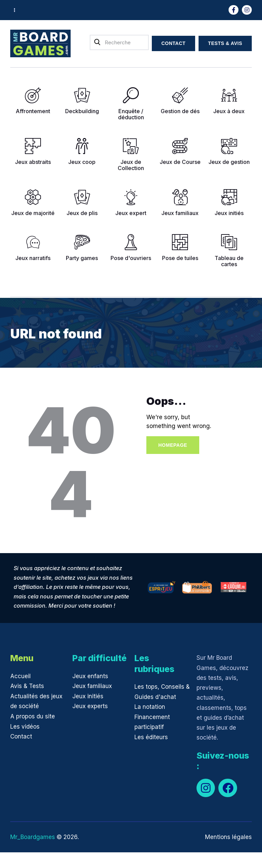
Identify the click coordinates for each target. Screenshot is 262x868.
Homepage (173, 445)
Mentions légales (228, 837)
